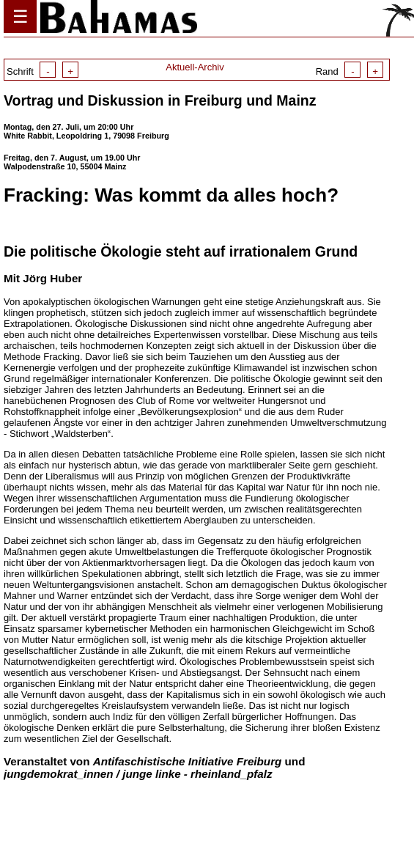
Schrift (42, 71)
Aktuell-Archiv (195, 67)
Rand (350, 71)
